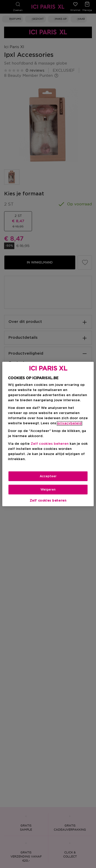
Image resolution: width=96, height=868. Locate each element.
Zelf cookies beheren (50, 444)
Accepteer (48, 476)
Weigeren (48, 490)
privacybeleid (70, 423)
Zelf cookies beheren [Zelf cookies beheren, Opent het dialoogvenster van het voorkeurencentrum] (48, 501)
